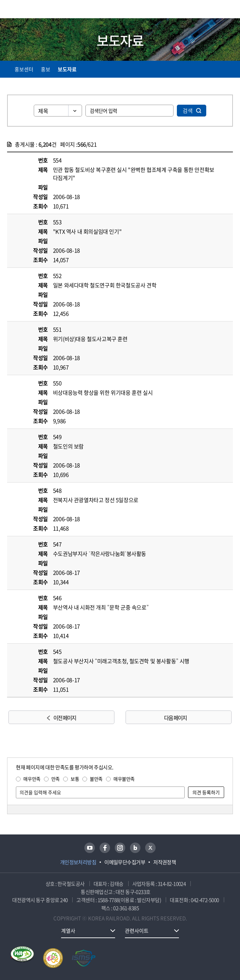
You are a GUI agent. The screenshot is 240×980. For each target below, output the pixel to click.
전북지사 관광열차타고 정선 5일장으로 (96, 500)
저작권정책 (165, 862)
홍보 (46, 69)
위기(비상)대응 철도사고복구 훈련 (90, 339)
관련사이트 (137, 931)
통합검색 (214, 10)
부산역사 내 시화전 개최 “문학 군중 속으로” (101, 607)
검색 (188, 110)
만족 (56, 779)
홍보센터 (24, 69)
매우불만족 (124, 779)
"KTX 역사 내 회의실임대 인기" (87, 231)
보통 (75, 779)
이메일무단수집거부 (125, 862)
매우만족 (32, 779)
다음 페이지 (175, 718)
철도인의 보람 (68, 446)
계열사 (68, 931)
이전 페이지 (65, 718)
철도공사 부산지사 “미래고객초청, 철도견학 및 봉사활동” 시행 (121, 661)
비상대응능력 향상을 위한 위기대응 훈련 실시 (103, 392)
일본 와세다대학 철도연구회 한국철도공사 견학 (105, 285)
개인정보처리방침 (78, 862)
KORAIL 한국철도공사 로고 (33, 9)
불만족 (96, 779)
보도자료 (67, 69)
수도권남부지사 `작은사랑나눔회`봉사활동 (100, 553)
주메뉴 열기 (229, 10)
